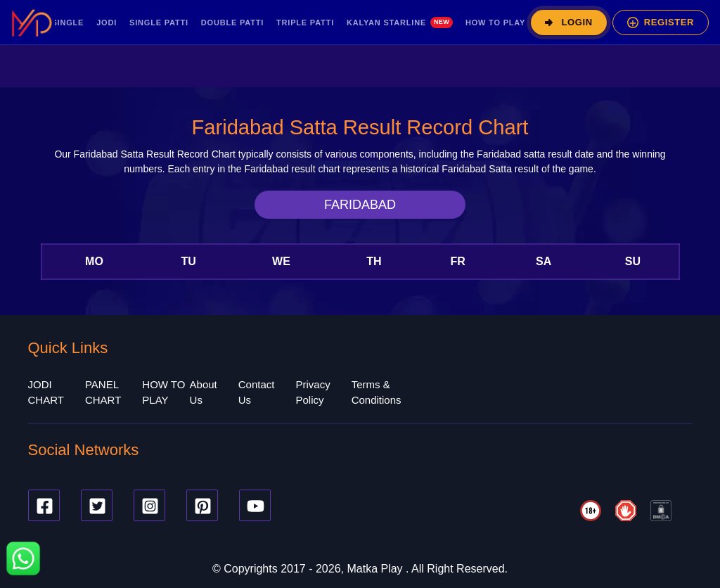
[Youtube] (255, 505)
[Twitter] (97, 505)
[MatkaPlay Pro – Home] (32, 23)
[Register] (661, 23)
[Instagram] (149, 505)
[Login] (569, 23)
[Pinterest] (202, 505)
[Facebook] (44, 505)
